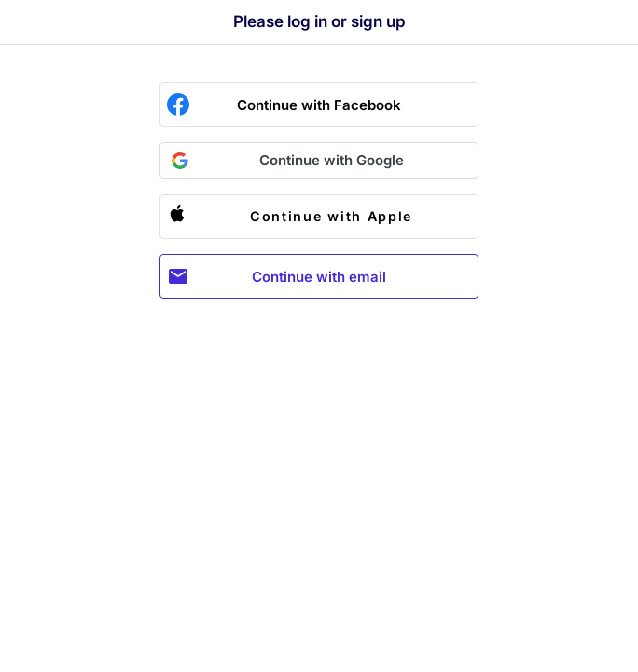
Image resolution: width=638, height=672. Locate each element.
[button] (319, 161)
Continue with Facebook (319, 105)
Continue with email (319, 277)
